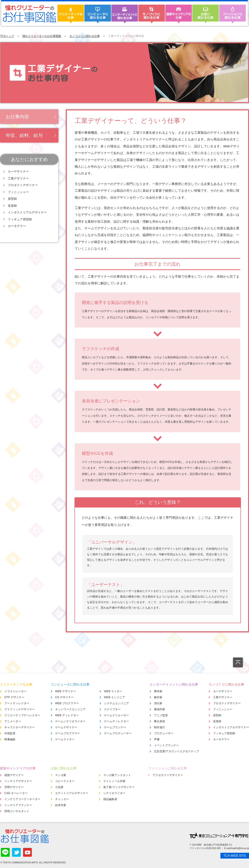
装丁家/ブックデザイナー (119, 787)
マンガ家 (61, 775)
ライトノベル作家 (114, 781)
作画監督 (10, 733)
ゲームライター (65, 739)
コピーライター (65, 781)
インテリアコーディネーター (22, 799)
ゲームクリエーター (116, 715)
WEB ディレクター (67, 715)
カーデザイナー (18, 171)
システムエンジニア (116, 703)
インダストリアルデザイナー (27, 212)
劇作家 (158, 697)
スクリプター (112, 709)
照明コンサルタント (17, 811)
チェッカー (62, 799)
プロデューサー (164, 733)
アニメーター (13, 721)
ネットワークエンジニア (70, 709)
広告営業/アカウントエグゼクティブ (176, 751)
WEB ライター (113, 691)
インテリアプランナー (18, 805)
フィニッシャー (18, 192)
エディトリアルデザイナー (72, 793)
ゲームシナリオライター (70, 721)
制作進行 (160, 727)
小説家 (59, 787)
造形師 (12, 206)
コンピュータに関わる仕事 (70, 684)
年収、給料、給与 (24, 135)
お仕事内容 (17, 117)
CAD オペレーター (16, 793)
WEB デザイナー (66, 691)
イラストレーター (15, 691)
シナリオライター (114, 793)
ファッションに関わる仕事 (168, 768)
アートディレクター (17, 703)
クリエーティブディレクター (22, 715)
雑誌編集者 (110, 799)
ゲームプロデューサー (118, 733)
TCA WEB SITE (235, 856)
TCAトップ (7, 36)
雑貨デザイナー (14, 775)
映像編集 (10, 739)
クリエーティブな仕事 (16, 684)
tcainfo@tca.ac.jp (240, 848)
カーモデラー (17, 226)
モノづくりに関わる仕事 (85, 36)
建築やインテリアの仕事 (18, 768)
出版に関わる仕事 (64, 768)
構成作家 (160, 709)
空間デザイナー (14, 787)
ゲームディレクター (116, 721)
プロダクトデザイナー (23, 185)
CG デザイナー (64, 697)
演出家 (158, 703)
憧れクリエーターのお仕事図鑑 (42, 36)
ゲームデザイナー (66, 727)
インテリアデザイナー (18, 781)
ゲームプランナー (115, 727)
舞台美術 (160, 721)
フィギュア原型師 (20, 219)
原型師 (12, 199)
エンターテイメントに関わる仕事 (174, 684)
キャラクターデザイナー (20, 727)
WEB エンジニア (114, 697)
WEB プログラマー (67, 703)
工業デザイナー (18, 178)
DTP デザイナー (14, 697)
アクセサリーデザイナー (168, 775)
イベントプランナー (166, 745)
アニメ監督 (161, 715)
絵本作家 (61, 805)
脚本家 (158, 691)
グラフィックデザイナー (20, 709)
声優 (157, 739)
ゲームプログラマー (68, 733)
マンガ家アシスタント (117, 775)
